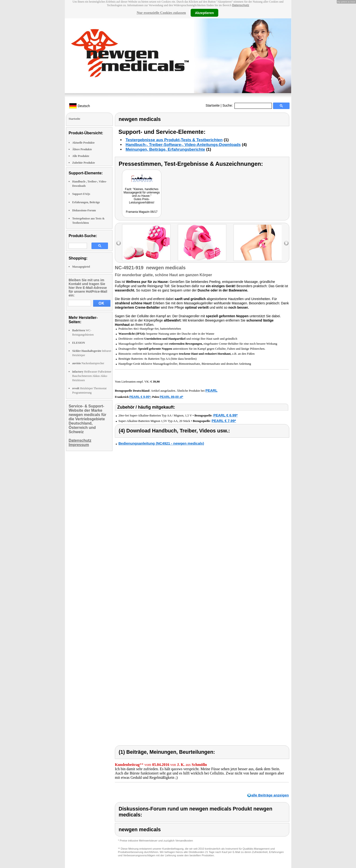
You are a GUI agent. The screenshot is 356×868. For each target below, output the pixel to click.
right (286, 243)
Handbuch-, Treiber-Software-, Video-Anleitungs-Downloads (183, 145)
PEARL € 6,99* (225, 415)
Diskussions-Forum (84, 210)
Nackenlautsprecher (88, 363)
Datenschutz (241, 5)
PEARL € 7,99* (224, 421)
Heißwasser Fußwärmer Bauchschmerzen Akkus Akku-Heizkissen (92, 376)
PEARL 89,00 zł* (171, 397)
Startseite (213, 105)
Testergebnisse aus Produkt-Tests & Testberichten (174, 140)
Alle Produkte (81, 156)
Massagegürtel (81, 267)
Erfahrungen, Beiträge (86, 202)
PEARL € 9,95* (140, 397)
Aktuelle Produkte (83, 143)
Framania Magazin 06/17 (142, 212)
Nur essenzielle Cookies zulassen (161, 13)
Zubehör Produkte (84, 163)
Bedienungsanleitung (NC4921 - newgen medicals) (161, 443)
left (119, 243)
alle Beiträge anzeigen (270, 795)
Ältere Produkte (82, 149)
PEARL (211, 390)
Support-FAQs (81, 194)
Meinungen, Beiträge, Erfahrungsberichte (165, 149)
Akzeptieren (204, 13)
